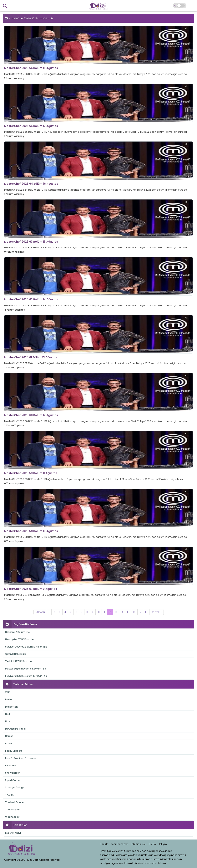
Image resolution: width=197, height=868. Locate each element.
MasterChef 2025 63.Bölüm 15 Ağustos (31, 242)
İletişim (163, 844)
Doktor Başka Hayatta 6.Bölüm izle (26, 669)
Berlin (8, 699)
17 (140, 612)
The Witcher (12, 810)
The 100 (10, 795)
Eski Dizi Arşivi (13, 833)
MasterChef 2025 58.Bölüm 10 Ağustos (31, 531)
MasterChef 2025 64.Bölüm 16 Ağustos (31, 184)
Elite (8, 721)
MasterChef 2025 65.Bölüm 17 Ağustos (31, 126)
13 (116, 612)
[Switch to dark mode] (180, 6)
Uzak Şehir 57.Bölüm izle (19, 639)
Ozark (9, 744)
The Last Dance (14, 802)
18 (146, 612)
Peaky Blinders (14, 751)
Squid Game (13, 780)
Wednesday (12, 817)
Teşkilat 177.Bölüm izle (18, 661)
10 (99, 612)
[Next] (157, 612)
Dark (8, 714)
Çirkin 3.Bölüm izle (16, 654)
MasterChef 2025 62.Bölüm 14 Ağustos (31, 299)
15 (128, 612)
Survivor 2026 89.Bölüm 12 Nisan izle (26, 676)
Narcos (9, 736)
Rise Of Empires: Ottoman (21, 758)
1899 (8, 692)
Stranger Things (15, 787)
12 (110, 612)
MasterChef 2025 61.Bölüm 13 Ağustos (31, 357)
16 (134, 612)
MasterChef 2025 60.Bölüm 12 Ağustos (31, 415)
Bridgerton (11, 707)
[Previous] (40, 612)
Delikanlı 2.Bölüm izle (18, 632)
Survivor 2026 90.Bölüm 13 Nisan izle (26, 647)
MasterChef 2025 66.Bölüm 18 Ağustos (31, 68)
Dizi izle (104, 844)
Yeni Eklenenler (119, 844)
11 (104, 612)
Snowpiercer (12, 773)
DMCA (152, 844)
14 (122, 612)
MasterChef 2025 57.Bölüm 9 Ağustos (31, 589)
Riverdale (11, 765)
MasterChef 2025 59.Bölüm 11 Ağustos (31, 473)
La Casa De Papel (15, 729)
